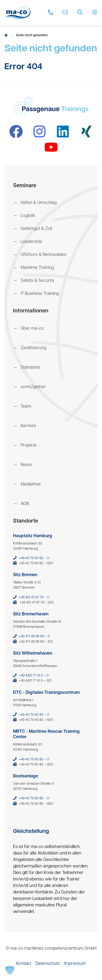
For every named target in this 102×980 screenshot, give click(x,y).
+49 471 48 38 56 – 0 (34, 636)
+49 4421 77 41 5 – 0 (34, 676)
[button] (51, 203)
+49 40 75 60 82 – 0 (34, 558)
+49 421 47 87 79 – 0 (34, 597)
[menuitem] (51, 203)
